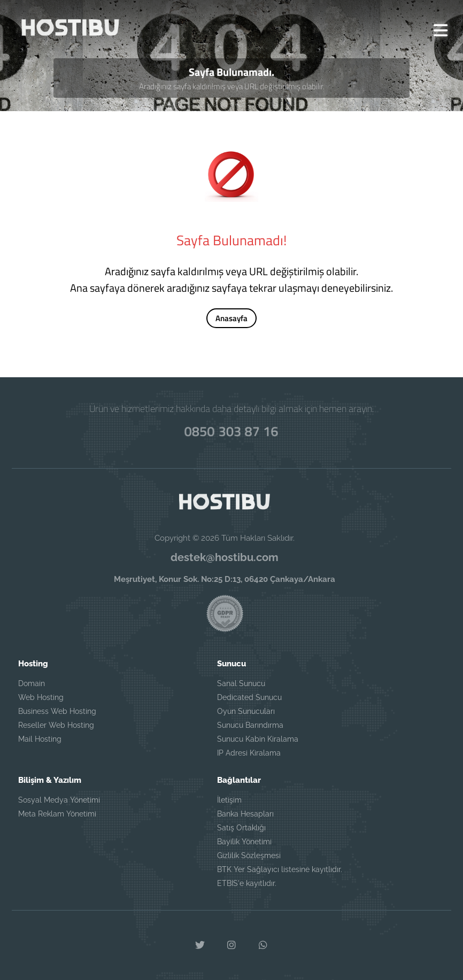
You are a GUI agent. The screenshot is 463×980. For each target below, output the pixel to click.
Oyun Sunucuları (246, 711)
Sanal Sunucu (241, 683)
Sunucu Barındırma (250, 725)
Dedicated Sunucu (249, 697)
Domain (32, 683)
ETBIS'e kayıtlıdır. (247, 883)
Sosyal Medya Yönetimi (59, 799)
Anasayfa (231, 319)
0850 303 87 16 (231, 431)
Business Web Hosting (57, 711)
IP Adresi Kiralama (249, 752)
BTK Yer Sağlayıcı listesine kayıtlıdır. (280, 869)
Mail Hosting (40, 738)
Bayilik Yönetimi (244, 841)
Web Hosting (41, 697)
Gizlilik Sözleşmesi (249, 855)
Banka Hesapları (245, 813)
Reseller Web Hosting (56, 725)
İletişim (229, 799)
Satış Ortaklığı (241, 827)
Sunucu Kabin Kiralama (258, 738)
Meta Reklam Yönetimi (57, 813)
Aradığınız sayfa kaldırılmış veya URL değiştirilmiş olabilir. (232, 87)
